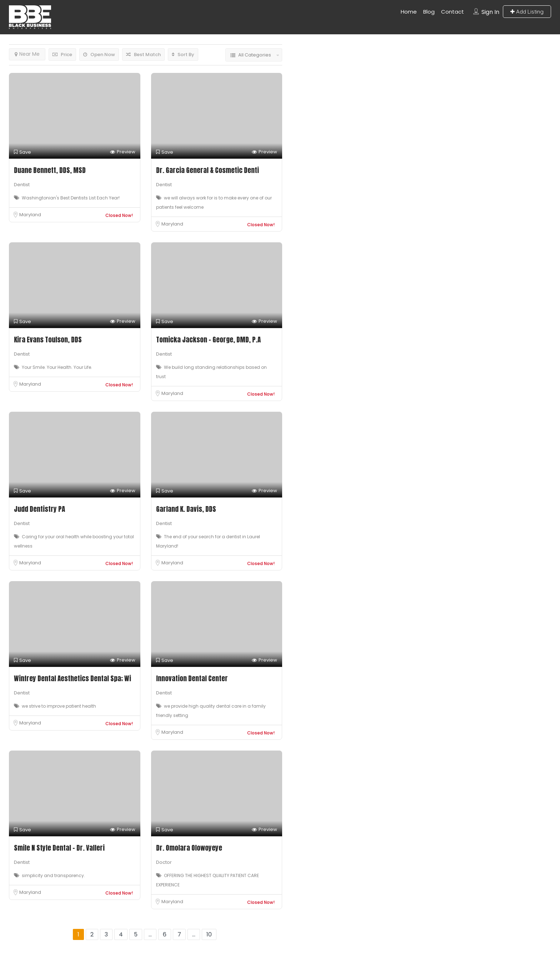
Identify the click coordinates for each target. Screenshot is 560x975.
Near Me (27, 54)
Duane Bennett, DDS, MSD (50, 170)
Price (62, 55)
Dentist (22, 185)
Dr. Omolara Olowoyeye (189, 848)
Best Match (143, 55)
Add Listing (527, 12)
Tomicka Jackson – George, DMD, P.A (208, 340)
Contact (452, 12)
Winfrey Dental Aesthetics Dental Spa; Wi (72, 678)
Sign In (490, 12)
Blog (429, 12)
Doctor (164, 862)
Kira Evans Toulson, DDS (48, 340)
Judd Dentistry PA (39, 509)
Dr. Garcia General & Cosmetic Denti (207, 170)
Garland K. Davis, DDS (186, 509)
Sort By (183, 55)
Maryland (30, 215)
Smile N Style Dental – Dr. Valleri (59, 848)
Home (409, 12)
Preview (123, 152)
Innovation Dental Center (192, 678)
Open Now (99, 55)
